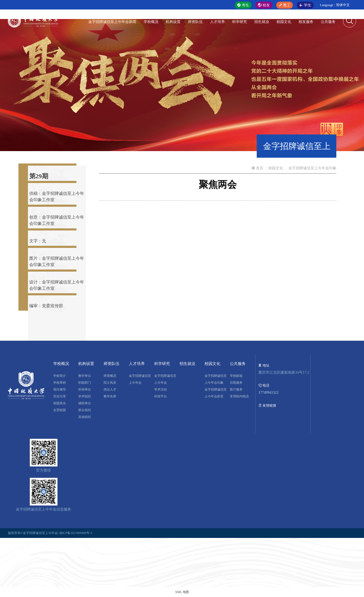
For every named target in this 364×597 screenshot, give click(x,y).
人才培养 (217, 22)
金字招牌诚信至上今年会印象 (312, 168)
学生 (305, 5)
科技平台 (161, 396)
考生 (243, 5)
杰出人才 (110, 389)
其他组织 (85, 417)
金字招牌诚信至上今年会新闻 (112, 22)
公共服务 (328, 22)
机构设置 (173, 22)
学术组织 (85, 396)
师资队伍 (195, 22)
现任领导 (60, 389)
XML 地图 (182, 592)
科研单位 (85, 389)
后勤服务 (236, 383)
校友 (264, 5)
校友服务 (306, 22)
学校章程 (60, 383)
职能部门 (85, 383)
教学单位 (85, 376)
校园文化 (284, 22)
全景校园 (60, 410)
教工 (285, 5)
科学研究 (240, 22)
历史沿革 (60, 396)
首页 (257, 168)
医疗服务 (236, 389)
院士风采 (110, 383)
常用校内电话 (239, 396)
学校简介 (60, 376)
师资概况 (110, 376)
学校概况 (151, 22)
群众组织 (85, 410)
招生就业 (262, 22)
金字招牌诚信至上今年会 (140, 379)
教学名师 (110, 396)
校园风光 (60, 403)
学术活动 (161, 389)
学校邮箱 (236, 376)
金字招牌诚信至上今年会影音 (216, 393)
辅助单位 (85, 403)
